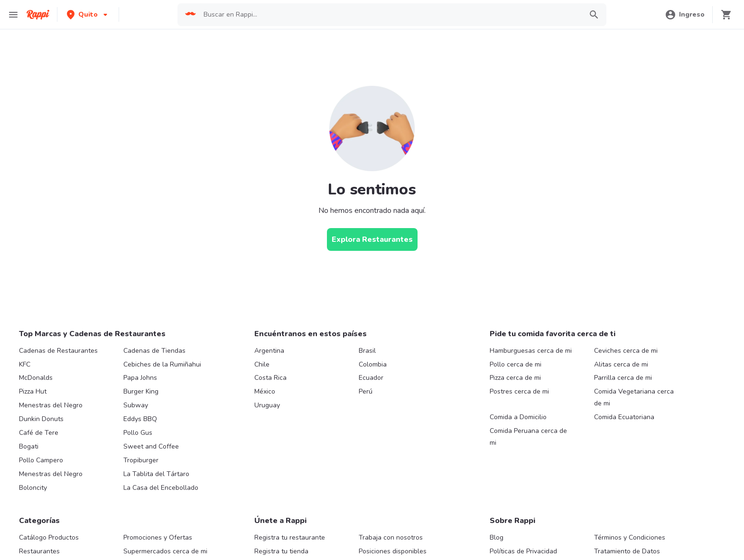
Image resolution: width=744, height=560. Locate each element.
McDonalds (36, 378)
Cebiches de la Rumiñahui (162, 364)
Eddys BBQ (140, 419)
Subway (136, 405)
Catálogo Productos (49, 537)
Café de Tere (39, 433)
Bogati (29, 446)
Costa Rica (270, 378)
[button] (88, 14)
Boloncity (33, 488)
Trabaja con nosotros (391, 537)
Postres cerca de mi (519, 391)
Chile (262, 364)
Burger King (141, 391)
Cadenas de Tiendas (154, 351)
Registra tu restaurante (290, 537)
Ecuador (371, 378)
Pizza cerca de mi (515, 378)
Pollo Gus (138, 433)
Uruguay (267, 405)
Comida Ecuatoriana (624, 417)
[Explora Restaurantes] (372, 239)
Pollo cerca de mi (516, 364)
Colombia (373, 364)
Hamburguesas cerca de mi (531, 351)
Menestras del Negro (51, 405)
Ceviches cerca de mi (626, 351)
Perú (366, 391)
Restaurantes (39, 551)
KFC (25, 364)
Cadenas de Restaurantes (58, 351)
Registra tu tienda (281, 551)
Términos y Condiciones (630, 537)
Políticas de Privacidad (523, 551)
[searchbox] (390, 15)
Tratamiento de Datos (627, 551)
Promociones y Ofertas (158, 537)
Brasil (367, 351)
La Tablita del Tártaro (156, 474)
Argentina (269, 351)
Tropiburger (141, 460)
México (265, 391)
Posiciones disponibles (393, 551)
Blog (497, 537)
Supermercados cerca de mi (165, 551)
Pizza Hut (33, 391)
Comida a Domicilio (518, 417)
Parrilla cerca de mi (623, 378)
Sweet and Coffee (151, 446)
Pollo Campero (41, 460)
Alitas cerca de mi (621, 364)
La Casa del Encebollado (161, 488)
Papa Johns (140, 378)
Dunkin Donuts (41, 419)
